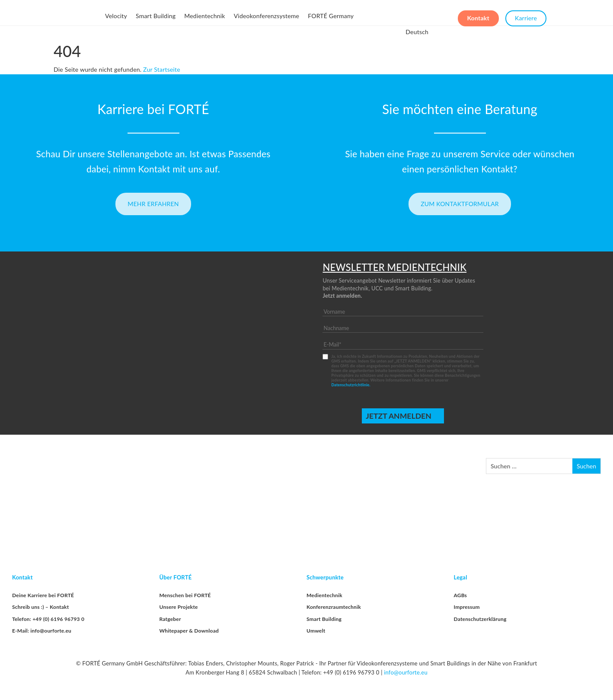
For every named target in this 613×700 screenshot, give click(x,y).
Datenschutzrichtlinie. (351, 385)
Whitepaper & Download (189, 631)
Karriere (526, 16)
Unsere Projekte (179, 607)
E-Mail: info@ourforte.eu (42, 631)
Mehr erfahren (153, 204)
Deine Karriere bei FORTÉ (43, 595)
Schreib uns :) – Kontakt (40, 607)
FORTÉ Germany (331, 16)
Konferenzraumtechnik (334, 607)
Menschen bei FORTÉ (185, 595)
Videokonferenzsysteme (267, 16)
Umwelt (316, 631)
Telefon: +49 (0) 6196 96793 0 (48, 619)
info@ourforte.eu (406, 672)
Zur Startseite (162, 69)
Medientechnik (204, 16)
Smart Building (156, 16)
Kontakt (478, 16)
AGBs (461, 595)
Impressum (467, 607)
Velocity (116, 16)
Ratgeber (170, 619)
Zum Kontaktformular (460, 204)
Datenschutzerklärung (480, 619)
